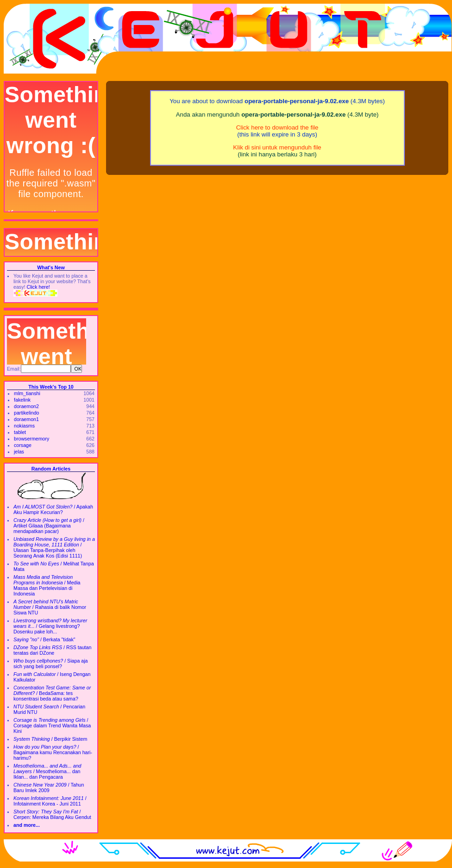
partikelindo (27, 413)
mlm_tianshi (27, 393)
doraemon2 (26, 406)
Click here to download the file (277, 127)
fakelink (22, 400)
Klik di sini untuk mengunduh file (277, 147)
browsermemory (31, 439)
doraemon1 (26, 419)
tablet (20, 432)
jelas (19, 452)
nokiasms (24, 426)
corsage (23, 445)
